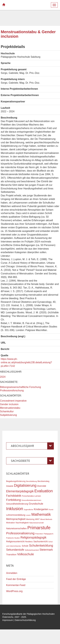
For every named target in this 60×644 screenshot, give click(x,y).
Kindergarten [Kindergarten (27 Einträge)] (41, 509)
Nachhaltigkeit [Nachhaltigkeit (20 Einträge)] (22, 523)
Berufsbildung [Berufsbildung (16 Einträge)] (31, 481)
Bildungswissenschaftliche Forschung (20, 387)
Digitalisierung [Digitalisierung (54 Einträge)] (25, 485)
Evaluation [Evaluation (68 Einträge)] (44, 491)
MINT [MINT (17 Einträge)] (37, 519)
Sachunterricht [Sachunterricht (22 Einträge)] (41, 541)
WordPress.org (14, 591)
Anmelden (12, 573)
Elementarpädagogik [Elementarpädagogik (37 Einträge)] (20, 491)
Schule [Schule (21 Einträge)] (25, 546)
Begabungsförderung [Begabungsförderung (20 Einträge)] (16, 481)
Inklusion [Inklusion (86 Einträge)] (15, 509)
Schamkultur (7, 411)
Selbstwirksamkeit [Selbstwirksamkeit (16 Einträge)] (32, 550)
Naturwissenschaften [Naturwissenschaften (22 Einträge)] (16, 528)
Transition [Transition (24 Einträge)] (11, 554)
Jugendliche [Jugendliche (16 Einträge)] (29, 510)
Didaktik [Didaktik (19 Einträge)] (10, 486)
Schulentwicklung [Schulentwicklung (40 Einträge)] (41, 546)
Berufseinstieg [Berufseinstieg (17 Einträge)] (43, 481)
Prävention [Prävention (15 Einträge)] (39, 534)
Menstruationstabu (10, 408)
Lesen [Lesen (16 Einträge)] (28, 515)
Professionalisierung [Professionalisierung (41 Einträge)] (20, 533)
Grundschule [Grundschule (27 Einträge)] (36, 504)
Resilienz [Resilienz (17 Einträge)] (29, 542)
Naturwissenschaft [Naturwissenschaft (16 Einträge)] (36, 523)
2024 (3, 377)
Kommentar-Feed (16, 585)
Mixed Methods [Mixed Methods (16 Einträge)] (46, 519)
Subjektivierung (8, 415)
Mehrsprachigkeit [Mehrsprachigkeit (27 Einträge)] (16, 519)
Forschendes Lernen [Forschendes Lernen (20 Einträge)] (31, 496)
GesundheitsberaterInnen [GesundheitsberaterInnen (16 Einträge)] (31, 500)
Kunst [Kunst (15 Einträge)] (51, 510)
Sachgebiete (32, 461)
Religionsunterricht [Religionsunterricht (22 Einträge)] (15, 541)
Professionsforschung (12, 390)
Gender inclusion (9, 404)
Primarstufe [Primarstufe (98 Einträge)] (39, 528)
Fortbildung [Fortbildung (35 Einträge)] (13, 500)
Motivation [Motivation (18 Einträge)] (11, 523)
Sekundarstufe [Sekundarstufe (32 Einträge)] (15, 550)
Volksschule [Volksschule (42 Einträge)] (25, 554)
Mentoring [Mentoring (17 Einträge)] (30, 519)
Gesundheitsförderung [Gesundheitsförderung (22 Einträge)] (17, 504)
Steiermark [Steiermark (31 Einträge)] (46, 550)
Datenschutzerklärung (25, 620)
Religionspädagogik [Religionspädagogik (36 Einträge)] (33, 538)
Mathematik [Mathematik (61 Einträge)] (41, 514)
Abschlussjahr (32, 446)
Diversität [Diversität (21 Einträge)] (42, 486)
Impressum (8, 620)
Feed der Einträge (16, 579)
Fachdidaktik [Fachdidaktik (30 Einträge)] (14, 496)
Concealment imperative (13, 401)
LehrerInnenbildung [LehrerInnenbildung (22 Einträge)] (16, 515)
